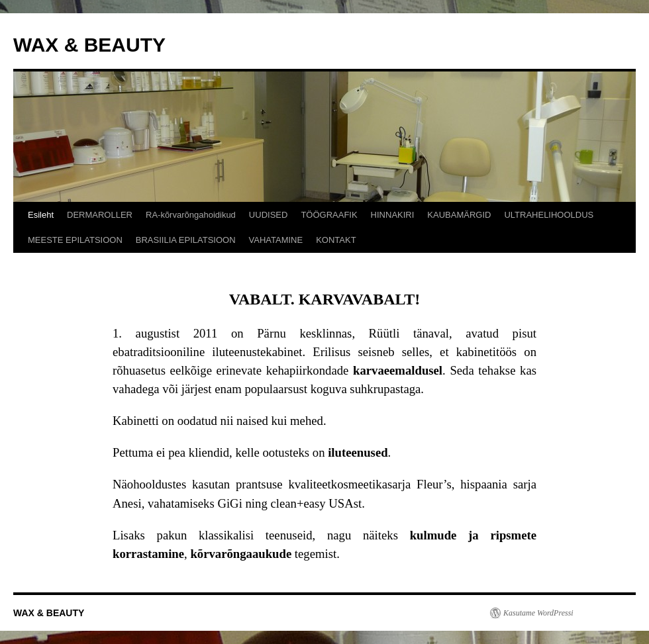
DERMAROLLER (100, 215)
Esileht (41, 215)
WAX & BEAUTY (89, 45)
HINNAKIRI (393, 215)
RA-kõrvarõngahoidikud (191, 215)
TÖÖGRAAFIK (329, 215)
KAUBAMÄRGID (459, 215)
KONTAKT (336, 240)
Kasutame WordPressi (538, 613)
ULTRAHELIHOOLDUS (549, 215)
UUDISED (269, 215)
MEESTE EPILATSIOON (75, 240)
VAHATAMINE (276, 240)
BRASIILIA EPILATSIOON (186, 240)
